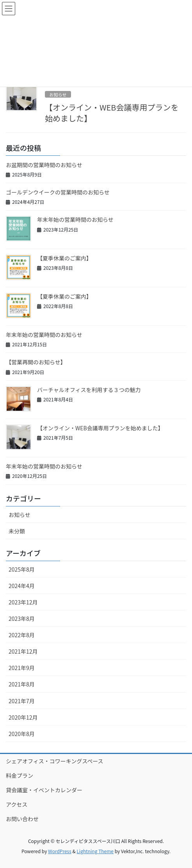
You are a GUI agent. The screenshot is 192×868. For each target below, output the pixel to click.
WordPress (60, 851)
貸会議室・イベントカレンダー (44, 790)
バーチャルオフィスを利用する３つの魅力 (89, 390)
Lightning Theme (95, 851)
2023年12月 (23, 602)
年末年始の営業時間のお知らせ (75, 219)
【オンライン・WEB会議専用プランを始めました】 (112, 113)
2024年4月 (22, 586)
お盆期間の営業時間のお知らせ (44, 165)
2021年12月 (23, 651)
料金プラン (20, 775)
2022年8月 (22, 635)
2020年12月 (23, 717)
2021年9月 (22, 668)
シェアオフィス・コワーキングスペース (55, 761)
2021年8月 (22, 684)
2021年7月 (22, 701)
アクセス (17, 804)
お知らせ (58, 94)
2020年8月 (22, 734)
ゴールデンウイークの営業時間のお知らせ (58, 192)
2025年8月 (22, 569)
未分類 (17, 531)
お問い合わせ (22, 819)
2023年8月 (22, 618)
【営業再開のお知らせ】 (36, 362)
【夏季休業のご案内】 (64, 258)
